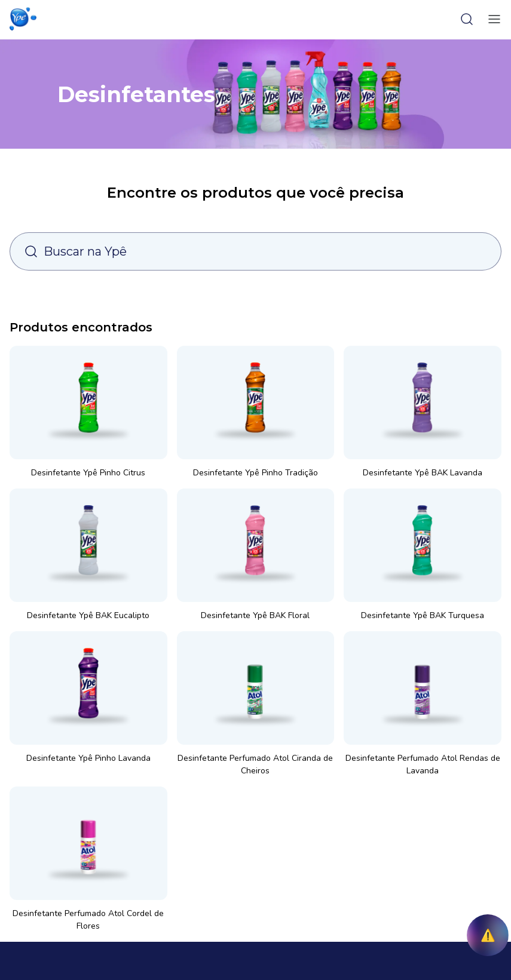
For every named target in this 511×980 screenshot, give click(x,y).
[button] (23, 19)
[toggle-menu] (492, 19)
